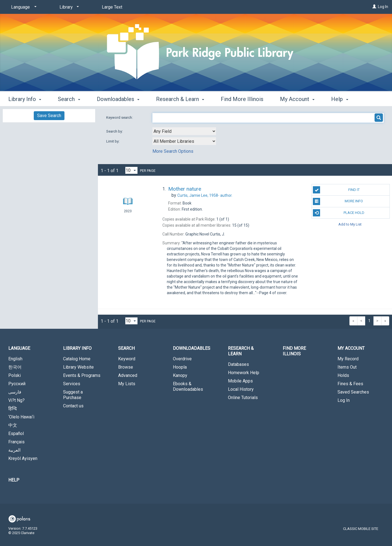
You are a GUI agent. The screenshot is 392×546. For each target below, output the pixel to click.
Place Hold (338, 213)
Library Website (78, 367)
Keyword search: (120, 117)
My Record (348, 359)
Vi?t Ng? (16, 400)
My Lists (127, 384)
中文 (13, 425)
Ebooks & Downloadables (188, 386)
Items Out (347, 367)
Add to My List (350, 224)
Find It (336, 190)
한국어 (15, 367)
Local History (241, 389)
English (15, 359)
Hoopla (180, 367)
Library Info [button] (25, 98)
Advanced (128, 375)
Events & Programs (82, 375)
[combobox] (184, 131)
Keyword (127, 359)
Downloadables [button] (118, 98)
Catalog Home (77, 359)
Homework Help (244, 373)
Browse (126, 367)
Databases (238, 364)
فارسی (15, 392)
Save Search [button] (49, 116)
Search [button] (69, 98)
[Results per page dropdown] (131, 170)
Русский (17, 384)
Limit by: (113, 141)
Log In (383, 7)
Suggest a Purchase (73, 395)
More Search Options (173, 151)
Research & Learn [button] (180, 98)
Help (14, 480)
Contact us (73, 406)
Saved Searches (353, 392)
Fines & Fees (350, 384)
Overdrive (182, 359)
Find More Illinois (242, 98)
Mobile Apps (240, 381)
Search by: (115, 131)
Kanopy (180, 375)
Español (16, 434)
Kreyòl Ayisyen (23, 458)
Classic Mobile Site (361, 529)
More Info (338, 201)
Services (72, 384)
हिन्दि (13, 409)
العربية (14, 450)
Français (16, 442)
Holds (343, 375)
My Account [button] (297, 98)
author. (205, 195)
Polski (15, 375)
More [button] (342, 99)
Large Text (112, 7)
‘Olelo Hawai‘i (21, 417)
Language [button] (19, 348)
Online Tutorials (243, 398)
